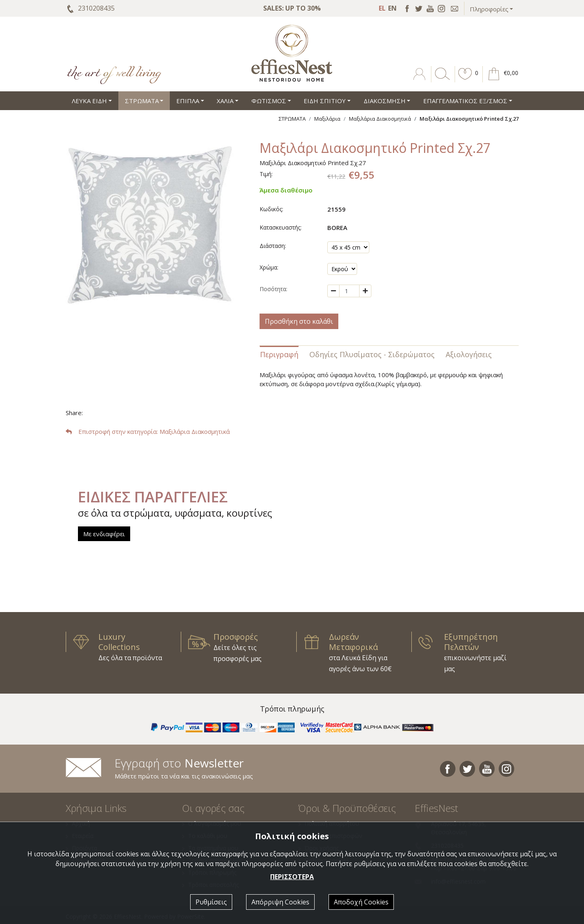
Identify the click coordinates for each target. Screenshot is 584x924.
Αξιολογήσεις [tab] (469, 354)
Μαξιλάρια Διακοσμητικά (380, 119)
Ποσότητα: (273, 289)
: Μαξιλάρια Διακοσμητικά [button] (148, 431)
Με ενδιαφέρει (104, 534)
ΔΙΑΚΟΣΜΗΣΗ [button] (385, 101)
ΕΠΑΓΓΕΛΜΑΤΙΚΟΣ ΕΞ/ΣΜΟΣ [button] (465, 101)
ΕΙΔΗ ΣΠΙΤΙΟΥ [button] (325, 101)
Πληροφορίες (489, 9)
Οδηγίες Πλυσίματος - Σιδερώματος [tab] (372, 354)
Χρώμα (268, 267)
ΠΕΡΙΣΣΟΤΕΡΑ (292, 877)
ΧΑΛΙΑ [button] (225, 101)
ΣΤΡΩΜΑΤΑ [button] (142, 101)
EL (382, 8)
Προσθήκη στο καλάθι (299, 321)
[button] (465, 80)
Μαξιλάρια (327, 119)
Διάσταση (272, 246)
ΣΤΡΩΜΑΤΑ (292, 119)
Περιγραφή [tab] (279, 354)
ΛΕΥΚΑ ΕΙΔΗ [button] (89, 101)
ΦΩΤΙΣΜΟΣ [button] (269, 101)
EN (392, 8)
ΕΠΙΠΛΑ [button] (188, 101)
